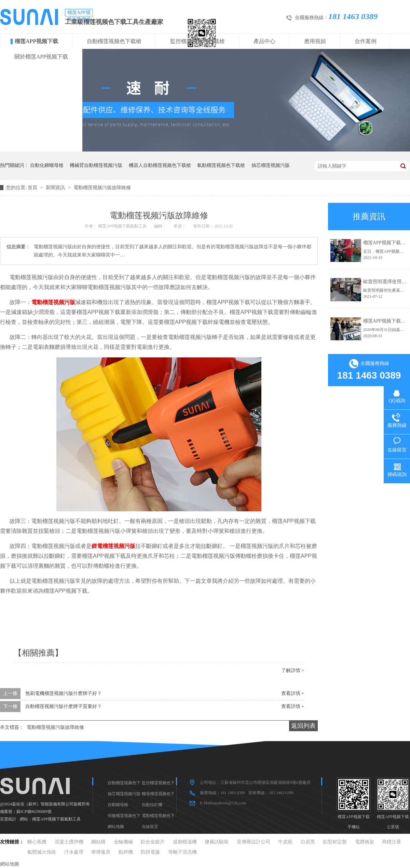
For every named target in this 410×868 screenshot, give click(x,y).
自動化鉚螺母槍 (47, 165)
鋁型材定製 (335, 842)
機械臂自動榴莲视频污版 (96, 165)
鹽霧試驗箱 (217, 842)
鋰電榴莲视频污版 (113, 546)
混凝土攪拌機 (69, 842)
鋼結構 (98, 842)
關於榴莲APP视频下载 (41, 57)
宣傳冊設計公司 (254, 842)
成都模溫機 (185, 842)
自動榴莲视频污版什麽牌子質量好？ (64, 706)
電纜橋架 (365, 842)
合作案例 (366, 41)
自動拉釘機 (152, 805)
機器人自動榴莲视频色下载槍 (160, 165)
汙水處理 (74, 852)
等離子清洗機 (182, 852)
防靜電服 (150, 852)
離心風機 (37, 842)
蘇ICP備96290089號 (34, 812)
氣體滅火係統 (42, 852)
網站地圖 (116, 827)
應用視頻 (315, 41)
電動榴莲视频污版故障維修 (102, 188)
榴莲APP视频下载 (36, 41)
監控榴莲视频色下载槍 (197, 41)
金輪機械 (123, 842)
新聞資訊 (56, 188)
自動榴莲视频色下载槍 (114, 41)
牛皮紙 (285, 842)
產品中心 (264, 41)
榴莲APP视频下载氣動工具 (56, 819)
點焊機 (126, 852)
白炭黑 (308, 842)
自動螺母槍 (118, 805)
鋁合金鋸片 (153, 842)
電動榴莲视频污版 (53, 302)
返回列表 (303, 726)
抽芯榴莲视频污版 (271, 165)
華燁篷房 (101, 852)
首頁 (33, 188)
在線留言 (150, 827)
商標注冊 (392, 842)
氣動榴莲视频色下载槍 (221, 165)
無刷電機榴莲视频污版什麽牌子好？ (64, 693)
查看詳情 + (293, 693)
